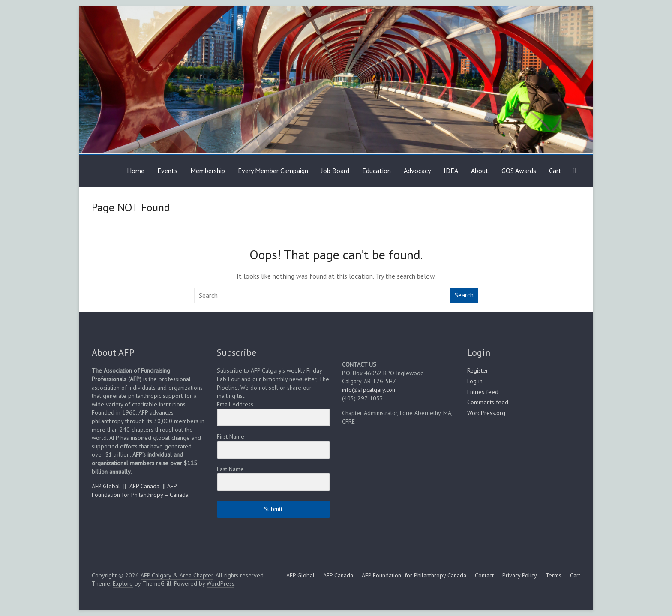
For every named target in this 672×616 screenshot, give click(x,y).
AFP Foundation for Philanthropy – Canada (140, 490)
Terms (553, 575)
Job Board (335, 171)
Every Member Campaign (273, 171)
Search (464, 295)
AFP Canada (144, 486)
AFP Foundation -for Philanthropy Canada (414, 575)
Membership (208, 171)
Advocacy (417, 171)
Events (167, 171)
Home (136, 171)
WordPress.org (486, 413)
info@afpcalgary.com (369, 390)
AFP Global (106, 486)
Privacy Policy (520, 575)
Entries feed (483, 392)
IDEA (451, 171)
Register (478, 370)
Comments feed (488, 402)
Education (376, 171)
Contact (484, 575)
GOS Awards (519, 171)
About (480, 171)
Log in (475, 381)
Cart (555, 171)
